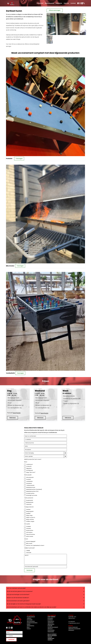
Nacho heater (30, 536)
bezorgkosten (17, 413)
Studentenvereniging (32, 623)
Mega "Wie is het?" (31, 472)
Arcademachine (30, 493)
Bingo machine (30, 519)
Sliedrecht (50, 629)
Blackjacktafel (30, 502)
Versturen (29, 570)
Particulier (29, 552)
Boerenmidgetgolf (31, 541)
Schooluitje (30, 620)
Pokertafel (29, 504)
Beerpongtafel (30, 511)
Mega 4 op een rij (31, 517)
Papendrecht (51, 621)
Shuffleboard (30, 470)
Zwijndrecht (51, 623)
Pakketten (59, 3)
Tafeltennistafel (30, 485)
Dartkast (28, 509)
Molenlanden (51, 632)
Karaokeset (29, 483)
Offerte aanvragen (55, 10)
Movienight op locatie (32, 495)
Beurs (28, 627)
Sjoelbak (28, 513)
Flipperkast (29, 468)
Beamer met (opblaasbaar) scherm (35, 545)
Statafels (29, 528)
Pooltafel (29, 479)
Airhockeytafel (30, 477)
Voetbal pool (29, 464)
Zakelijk (28, 550)
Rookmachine (30, 530)
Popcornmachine (31, 534)
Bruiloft (29, 624)
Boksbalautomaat (31, 487)
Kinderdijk (50, 626)
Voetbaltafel (29, 481)
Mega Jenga (29, 515)
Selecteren (13, 418)
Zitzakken (29, 526)
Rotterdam (50, 618)
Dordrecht (50, 620)
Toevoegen (19, 159)
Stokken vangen (30, 521)
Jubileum (29, 618)
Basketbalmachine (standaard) (34, 489)
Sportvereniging (31, 621)
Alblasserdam (51, 624)
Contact (73, 3)
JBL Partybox (29, 532)
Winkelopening (30, 626)
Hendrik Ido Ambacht (53, 627)
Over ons (66, 3)
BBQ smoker (29, 543)
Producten (40, 3)
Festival (29, 629)
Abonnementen (49, 3)
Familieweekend (31, 617)
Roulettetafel (30, 500)
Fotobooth (29, 466)
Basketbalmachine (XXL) (32, 491)
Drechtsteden (51, 630)
